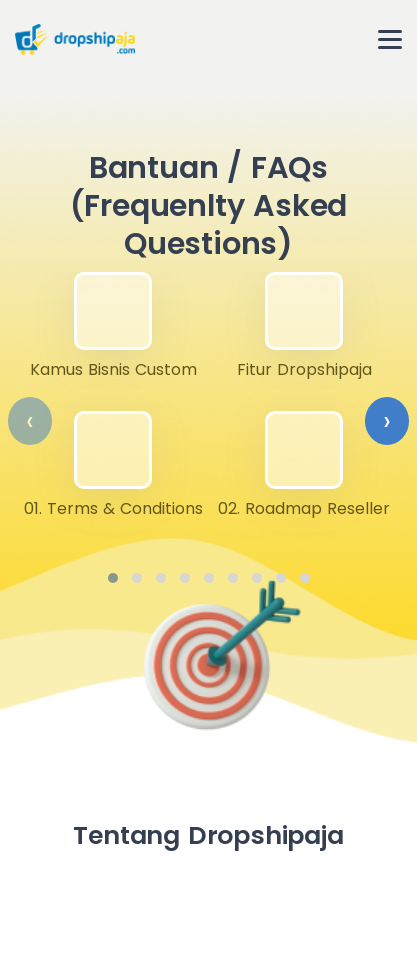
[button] (113, 578)
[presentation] (30, 421)
